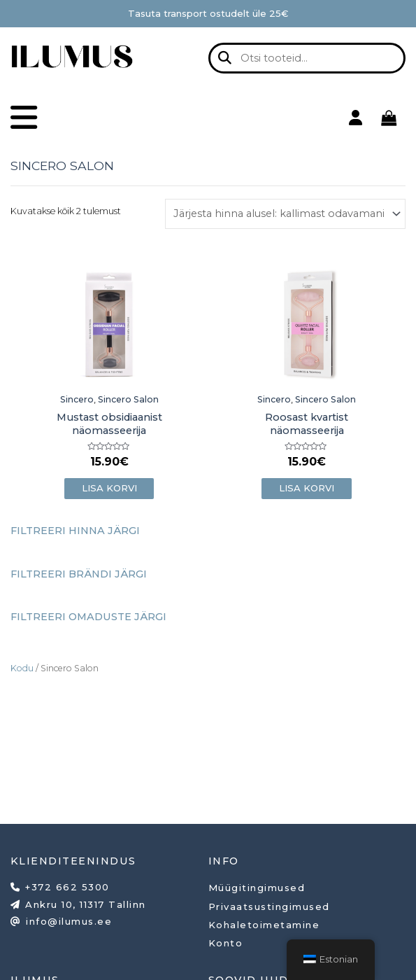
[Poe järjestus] (286, 214)
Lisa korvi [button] (109, 488)
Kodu (22, 667)
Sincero (77, 399)
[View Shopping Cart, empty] (389, 118)
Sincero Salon (128, 399)
